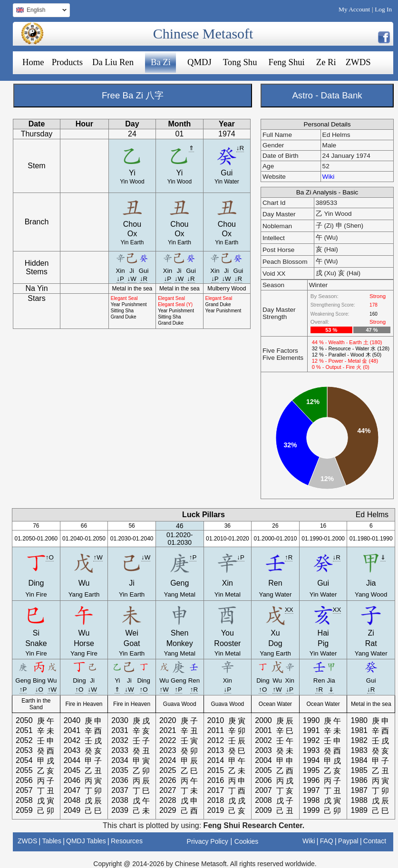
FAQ (327, 841)
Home (33, 62)
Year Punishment (129, 304)
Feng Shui (287, 62)
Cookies (247, 841)
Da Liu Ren (113, 62)
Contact (375, 841)
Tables (51, 841)
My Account (354, 9)
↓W (132, 279)
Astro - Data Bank (327, 95)
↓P (120, 279)
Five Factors (280, 351)
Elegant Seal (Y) (175, 304)
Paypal (348, 841)
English (40, 11)
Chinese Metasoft (203, 34)
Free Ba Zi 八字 (133, 95)
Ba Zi (161, 62)
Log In (383, 9)
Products (67, 62)
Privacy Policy (208, 841)
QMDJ (199, 62)
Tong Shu (240, 62)
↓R (240, 148)
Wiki (329, 177)
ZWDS (358, 62)
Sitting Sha (122, 311)
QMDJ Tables (86, 841)
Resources (127, 841)
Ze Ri (326, 62)
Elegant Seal (124, 298)
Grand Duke (124, 317)
